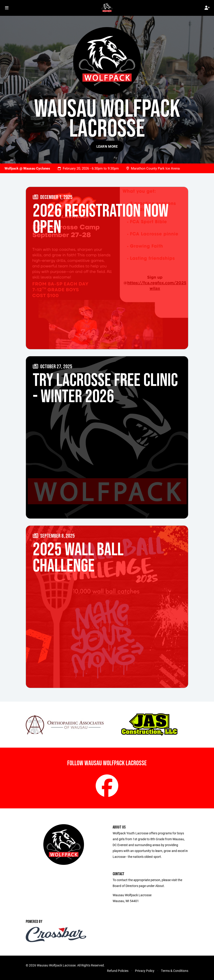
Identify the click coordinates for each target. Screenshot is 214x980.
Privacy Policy (145, 971)
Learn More (107, 146)
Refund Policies (118, 971)
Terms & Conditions (175, 971)
